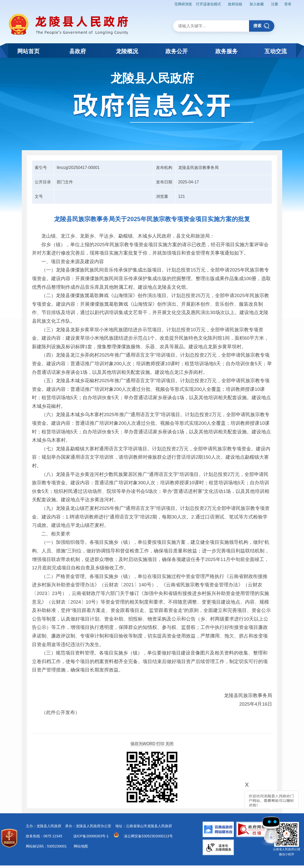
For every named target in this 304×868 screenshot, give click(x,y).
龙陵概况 (127, 51)
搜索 (262, 26)
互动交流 (276, 51)
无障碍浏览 (183, 4)
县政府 (78, 51)
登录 (288, 4)
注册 (275, 4)
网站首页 (28, 51)
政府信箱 (235, 4)
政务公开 (177, 51)
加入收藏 (257, 4)
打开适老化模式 (208, 4)
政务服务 (226, 51)
